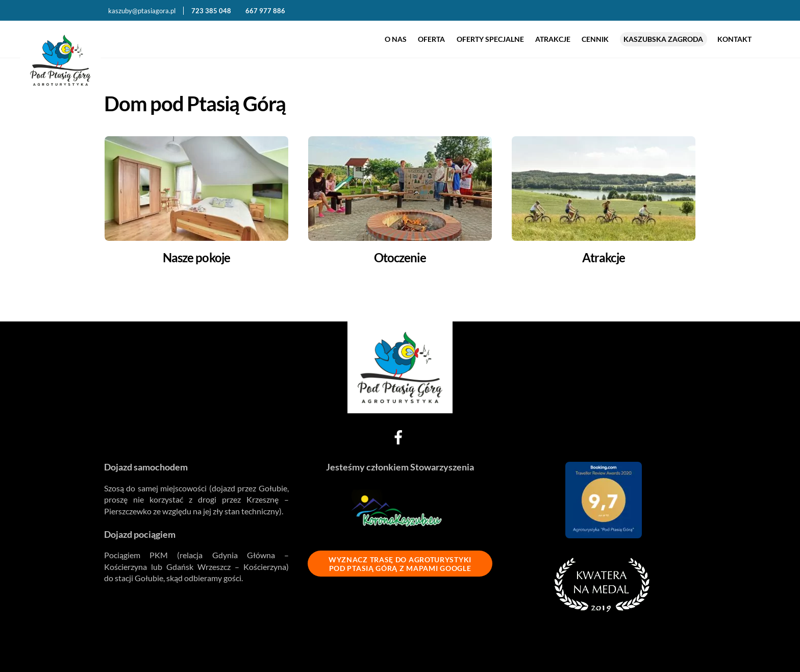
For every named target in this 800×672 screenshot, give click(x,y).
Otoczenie (400, 257)
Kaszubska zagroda (663, 39)
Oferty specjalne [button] (490, 39)
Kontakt (734, 39)
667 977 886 (265, 11)
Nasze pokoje (196, 257)
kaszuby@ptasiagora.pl (142, 11)
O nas (396, 39)
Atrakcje (553, 39)
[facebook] (400, 435)
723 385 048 (212, 11)
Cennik (595, 39)
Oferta (431, 39)
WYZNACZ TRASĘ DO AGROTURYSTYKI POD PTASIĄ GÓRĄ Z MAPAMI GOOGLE (400, 564)
